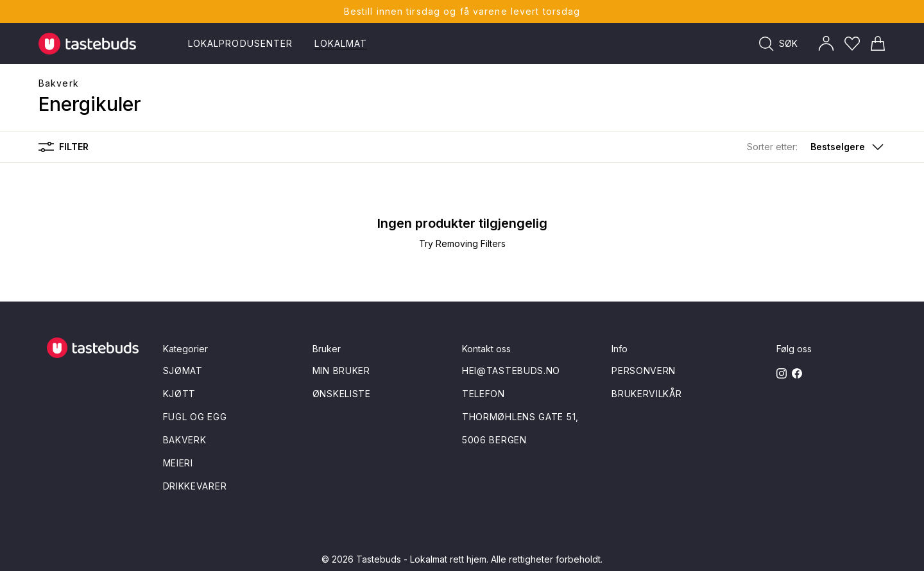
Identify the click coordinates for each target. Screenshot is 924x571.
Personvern (644, 371)
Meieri (178, 463)
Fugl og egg (195, 417)
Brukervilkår (646, 394)
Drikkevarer (195, 486)
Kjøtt (180, 394)
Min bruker (341, 371)
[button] (816, 147)
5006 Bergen (494, 440)
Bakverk (59, 83)
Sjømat (183, 371)
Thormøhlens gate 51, (520, 417)
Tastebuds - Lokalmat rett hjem (421, 559)
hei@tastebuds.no (511, 371)
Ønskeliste (342, 394)
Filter (64, 147)
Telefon (483, 394)
